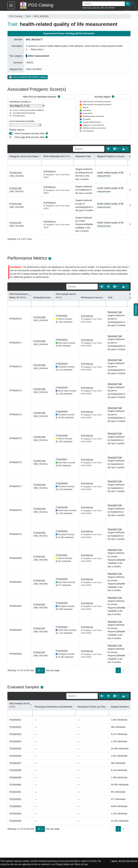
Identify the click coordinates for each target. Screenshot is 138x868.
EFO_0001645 (110, 8)
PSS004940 (62, 531)
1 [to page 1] (118, 670)
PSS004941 (62, 555)
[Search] (89, 149)
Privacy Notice (63, 864)
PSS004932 (62, 340)
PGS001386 (15, 204)
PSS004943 (62, 603)
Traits (28, 16)
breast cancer (87, 8)
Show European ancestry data (30, 133)
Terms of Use (81, 864)
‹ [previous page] (113, 670)
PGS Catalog (16, 16)
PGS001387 (15, 223)
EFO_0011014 (33, 39)
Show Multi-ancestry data (29, 137)
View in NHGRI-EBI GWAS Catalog (28, 77)
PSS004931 (62, 316)
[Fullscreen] (108, 149)
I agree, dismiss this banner (124, 861)
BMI (102, 8)
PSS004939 (62, 507)
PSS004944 (62, 627)
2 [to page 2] (123, 670)
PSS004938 (62, 483)
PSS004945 (62, 651)
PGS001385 (15, 188)
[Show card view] (102, 287)
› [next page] (128, 670)
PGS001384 (15, 173)
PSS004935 (62, 412)
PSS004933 (62, 364)
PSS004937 (62, 459)
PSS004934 (62, 388)
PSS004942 (62, 579)
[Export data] (125, 149)
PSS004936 (62, 436)
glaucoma (96, 8)
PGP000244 (49, 171)
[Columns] (116, 149)
